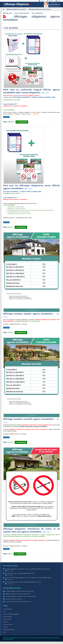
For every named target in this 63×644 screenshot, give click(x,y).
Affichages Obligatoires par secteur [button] (40, 9)
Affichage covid (7, 13)
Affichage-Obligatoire (18, 4)
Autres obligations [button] (38, 13)
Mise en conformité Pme (22, 13)
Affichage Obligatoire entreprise (16, 9)
